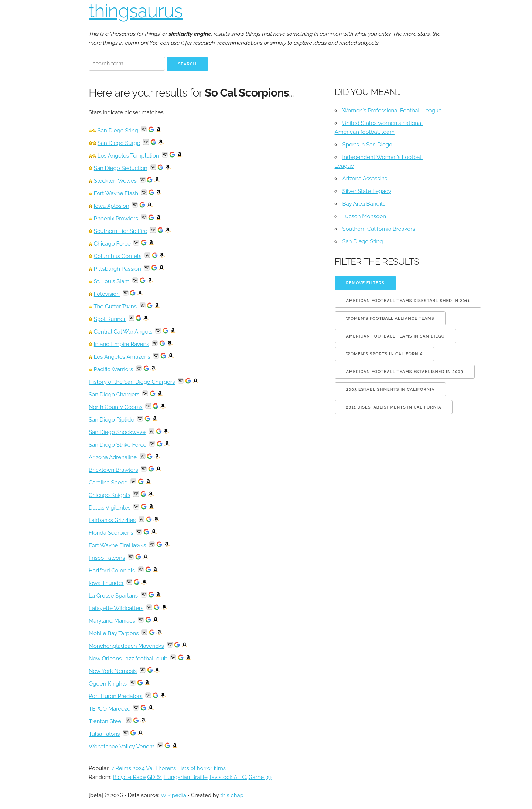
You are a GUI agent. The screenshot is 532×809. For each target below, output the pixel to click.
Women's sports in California (385, 354)
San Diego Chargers (114, 395)
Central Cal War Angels (123, 332)
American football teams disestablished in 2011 (408, 301)
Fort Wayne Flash (116, 193)
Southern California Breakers (379, 229)
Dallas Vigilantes (110, 508)
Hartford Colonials (112, 571)
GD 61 (155, 777)
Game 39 (260, 777)
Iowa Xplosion (112, 206)
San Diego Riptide (111, 420)
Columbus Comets (118, 256)
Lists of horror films (202, 768)
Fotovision (107, 294)
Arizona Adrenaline (113, 457)
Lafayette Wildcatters (116, 608)
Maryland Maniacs (112, 621)
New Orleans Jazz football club (128, 659)
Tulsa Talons (104, 734)
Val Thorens (161, 768)
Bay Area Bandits (364, 204)
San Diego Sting (118, 131)
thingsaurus (136, 11)
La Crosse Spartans (113, 596)
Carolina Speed (108, 483)
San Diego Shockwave (117, 432)
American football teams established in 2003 (405, 372)
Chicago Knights (110, 495)
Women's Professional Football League (392, 111)
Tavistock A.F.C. (228, 777)
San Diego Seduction (121, 168)
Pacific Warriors (113, 369)
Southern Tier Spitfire (121, 231)
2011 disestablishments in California (394, 407)
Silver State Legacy (367, 191)
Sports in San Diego (367, 145)
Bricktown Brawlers (113, 470)
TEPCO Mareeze (110, 709)
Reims (123, 768)
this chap (232, 795)
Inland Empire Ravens (122, 344)
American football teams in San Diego (395, 336)
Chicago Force (112, 244)
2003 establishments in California (391, 390)
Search (187, 64)
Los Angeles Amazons (122, 357)
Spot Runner (110, 319)
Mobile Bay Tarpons (114, 633)
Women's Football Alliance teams (390, 319)
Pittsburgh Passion (117, 269)
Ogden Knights (108, 684)
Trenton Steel (106, 721)
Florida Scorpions (111, 533)
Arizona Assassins (365, 179)
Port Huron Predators (116, 696)
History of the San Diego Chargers (132, 382)
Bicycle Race (129, 777)
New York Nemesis (113, 671)
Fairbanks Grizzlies (112, 520)
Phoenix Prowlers (116, 219)
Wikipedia (173, 795)
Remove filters (365, 283)
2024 (139, 768)
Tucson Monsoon (364, 216)
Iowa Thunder (106, 583)
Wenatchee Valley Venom (122, 747)
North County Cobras (116, 407)
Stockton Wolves (115, 181)
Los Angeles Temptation (128, 156)
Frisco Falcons (107, 558)
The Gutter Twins (115, 307)
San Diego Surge (119, 143)
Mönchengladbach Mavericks (126, 646)
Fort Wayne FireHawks (117, 545)
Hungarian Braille (186, 777)
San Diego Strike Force (118, 445)
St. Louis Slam (112, 281)
